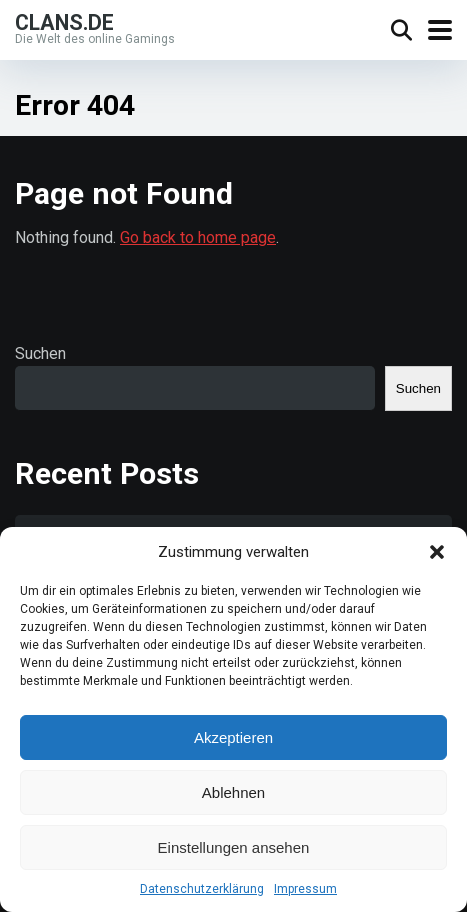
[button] (437, 552)
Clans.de (64, 21)
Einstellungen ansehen (234, 847)
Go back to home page (198, 237)
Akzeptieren (233, 737)
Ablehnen (233, 792)
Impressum (305, 889)
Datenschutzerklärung (202, 889)
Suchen (40, 353)
